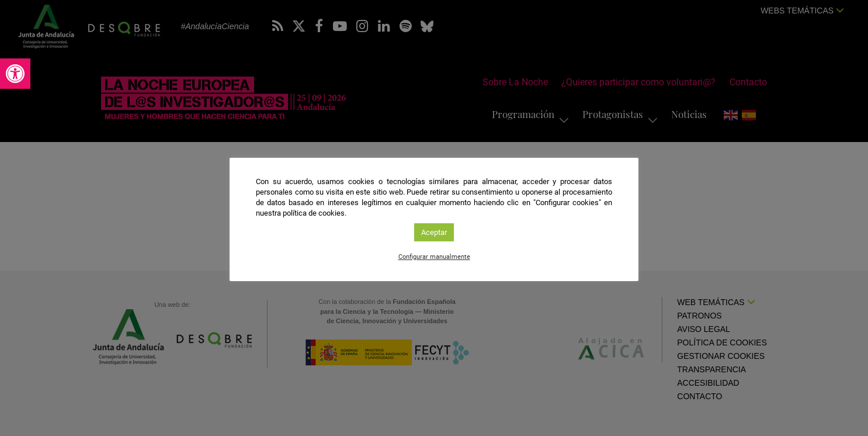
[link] (15, 74)
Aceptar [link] (434, 232)
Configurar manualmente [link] (434, 257)
